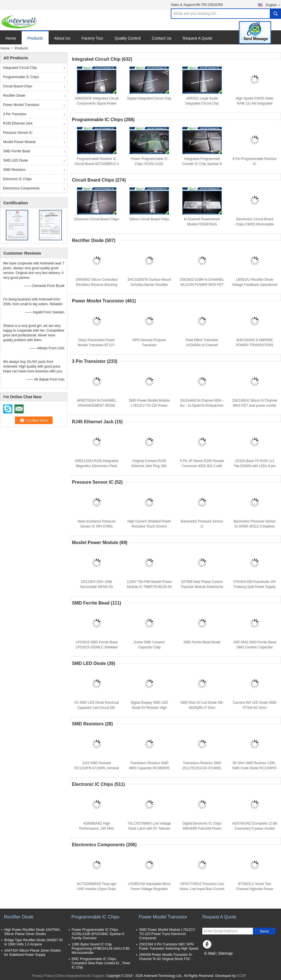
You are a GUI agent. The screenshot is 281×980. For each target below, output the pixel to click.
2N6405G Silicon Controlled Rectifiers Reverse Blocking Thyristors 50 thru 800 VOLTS (97, 285)
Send (264, 931)
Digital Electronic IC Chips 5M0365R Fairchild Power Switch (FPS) (202, 829)
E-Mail (210, 953)
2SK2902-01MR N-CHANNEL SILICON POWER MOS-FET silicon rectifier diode (202, 285)
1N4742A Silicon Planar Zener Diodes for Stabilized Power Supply (32, 953)
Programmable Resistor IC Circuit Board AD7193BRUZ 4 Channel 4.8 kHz (97, 164)
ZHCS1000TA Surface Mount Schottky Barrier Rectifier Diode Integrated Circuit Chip (149, 285)
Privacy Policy (43, 976)
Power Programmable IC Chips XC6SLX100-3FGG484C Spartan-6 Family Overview (98, 934)
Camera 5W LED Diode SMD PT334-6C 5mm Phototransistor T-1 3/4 (255, 708)
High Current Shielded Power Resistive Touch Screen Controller (149, 526)
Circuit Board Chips (18, 86)
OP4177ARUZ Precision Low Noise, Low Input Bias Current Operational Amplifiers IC (202, 889)
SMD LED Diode (15, 160)
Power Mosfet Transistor (21, 105)
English (273, 5)
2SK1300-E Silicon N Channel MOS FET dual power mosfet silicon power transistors (255, 406)
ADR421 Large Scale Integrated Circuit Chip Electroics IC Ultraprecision (202, 103)
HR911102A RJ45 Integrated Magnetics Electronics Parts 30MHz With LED (97, 466)
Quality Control (128, 38)
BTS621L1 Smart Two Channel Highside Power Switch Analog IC (255, 889)
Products (35, 38)
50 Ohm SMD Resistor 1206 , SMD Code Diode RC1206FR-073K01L (255, 768)
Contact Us (161, 38)
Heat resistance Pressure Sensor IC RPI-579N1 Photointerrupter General (97, 526)
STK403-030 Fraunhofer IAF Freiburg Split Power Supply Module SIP (255, 587)
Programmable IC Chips (21, 77)
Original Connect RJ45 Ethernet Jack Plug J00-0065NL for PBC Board (149, 466)
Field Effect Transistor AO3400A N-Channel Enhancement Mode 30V (202, 345)
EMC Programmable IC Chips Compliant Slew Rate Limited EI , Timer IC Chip (101, 963)
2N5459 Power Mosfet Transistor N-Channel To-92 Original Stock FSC (166, 957)
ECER (241, 976)
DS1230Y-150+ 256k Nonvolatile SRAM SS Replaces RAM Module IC (97, 587)
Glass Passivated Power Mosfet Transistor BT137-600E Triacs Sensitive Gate (97, 345)
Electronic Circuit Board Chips (97, 219)
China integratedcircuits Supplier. (81, 976)
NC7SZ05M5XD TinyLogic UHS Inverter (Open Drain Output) (97, 889)
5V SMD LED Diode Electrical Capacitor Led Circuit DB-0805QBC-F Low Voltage (97, 708)
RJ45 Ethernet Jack (18, 123)
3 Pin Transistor (15, 114)
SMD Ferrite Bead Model (202, 642)
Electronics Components (21, 188)
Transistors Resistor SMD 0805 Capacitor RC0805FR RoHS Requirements (149, 768)
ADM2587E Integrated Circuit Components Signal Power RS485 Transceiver (97, 103)
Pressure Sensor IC (18, 133)
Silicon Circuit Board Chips (149, 219)
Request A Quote (198, 38)
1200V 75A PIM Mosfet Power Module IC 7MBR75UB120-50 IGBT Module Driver (149, 587)
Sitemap (225, 953)
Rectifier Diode (14, 96)
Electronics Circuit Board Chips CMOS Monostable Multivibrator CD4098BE (255, 224)
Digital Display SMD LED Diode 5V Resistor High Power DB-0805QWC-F (149, 708)
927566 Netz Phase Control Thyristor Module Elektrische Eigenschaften (202, 587)
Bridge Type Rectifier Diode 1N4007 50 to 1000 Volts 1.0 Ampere (33, 942)
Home (11, 38)
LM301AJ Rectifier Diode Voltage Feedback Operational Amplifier (255, 285)
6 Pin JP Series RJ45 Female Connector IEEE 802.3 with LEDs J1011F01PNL (202, 466)
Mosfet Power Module (19, 142)
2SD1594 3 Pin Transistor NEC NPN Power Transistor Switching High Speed (169, 946)
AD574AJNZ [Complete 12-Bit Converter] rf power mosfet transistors (255, 829)
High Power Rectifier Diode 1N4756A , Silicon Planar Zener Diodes (33, 932)
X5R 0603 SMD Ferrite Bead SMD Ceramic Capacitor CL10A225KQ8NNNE (255, 647)
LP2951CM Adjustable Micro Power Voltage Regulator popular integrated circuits (149, 889)
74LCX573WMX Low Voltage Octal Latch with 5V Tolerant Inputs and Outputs (149, 829)
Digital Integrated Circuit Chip (149, 98)
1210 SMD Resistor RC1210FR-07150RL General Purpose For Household (97, 768)
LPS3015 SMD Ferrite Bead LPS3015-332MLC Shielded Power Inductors (97, 647)
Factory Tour (92, 38)
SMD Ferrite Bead (17, 151)
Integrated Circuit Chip (20, 68)
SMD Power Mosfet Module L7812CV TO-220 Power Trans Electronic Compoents (149, 406)
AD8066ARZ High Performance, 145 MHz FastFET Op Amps (97, 829)
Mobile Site (212, 960)
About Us (62, 38)
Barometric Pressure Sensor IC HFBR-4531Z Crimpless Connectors (255, 526)
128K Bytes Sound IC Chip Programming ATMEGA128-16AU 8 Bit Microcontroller (101, 949)
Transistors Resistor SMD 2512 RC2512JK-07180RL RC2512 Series (202, 768)
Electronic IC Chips (17, 179)
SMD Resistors (14, 170)
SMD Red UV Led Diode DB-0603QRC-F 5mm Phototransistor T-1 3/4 (202, 708)
